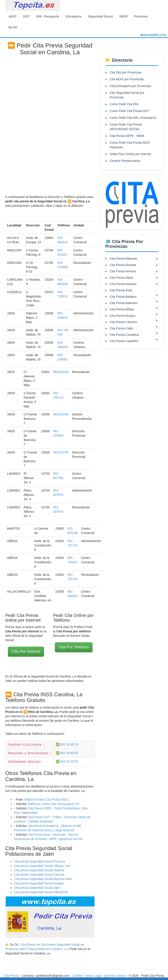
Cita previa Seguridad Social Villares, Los (42, 866)
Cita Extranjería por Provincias (130, 86)
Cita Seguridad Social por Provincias (127, 95)
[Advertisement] (50, 124)
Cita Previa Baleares (124, 303)
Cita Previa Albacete (124, 259)
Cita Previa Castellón (124, 341)
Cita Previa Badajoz (123, 297)
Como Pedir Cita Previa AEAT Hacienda (130, 145)
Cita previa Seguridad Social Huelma (39, 870)
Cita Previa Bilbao (122, 309)
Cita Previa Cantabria (124, 335)
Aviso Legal (93, 976)
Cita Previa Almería (123, 271)
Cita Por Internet (26, 651)
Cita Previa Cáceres (123, 322)
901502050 (61, 414)
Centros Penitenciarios (125, 161)
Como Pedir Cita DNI (124, 104)
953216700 (61, 452)
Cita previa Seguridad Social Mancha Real (43, 879)
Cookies (78, 976)
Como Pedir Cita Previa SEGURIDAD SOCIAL (126, 127)
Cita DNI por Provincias (126, 72)
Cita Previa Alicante (123, 265)
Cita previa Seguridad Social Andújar (39, 883)
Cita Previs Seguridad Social (60, 945)
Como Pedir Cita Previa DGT (129, 111)
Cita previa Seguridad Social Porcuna (39, 861)
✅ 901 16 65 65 (67, 753)
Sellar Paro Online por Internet (130, 154)
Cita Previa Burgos (123, 316)
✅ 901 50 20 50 (67, 761)
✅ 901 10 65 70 (67, 744)
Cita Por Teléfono (74, 647)
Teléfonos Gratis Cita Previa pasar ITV (54, 804)
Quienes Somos (115, 976)
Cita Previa (28, 945)
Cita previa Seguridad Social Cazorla (39, 875)
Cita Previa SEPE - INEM (127, 136)
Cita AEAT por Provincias (127, 79)
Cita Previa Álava (122, 278)
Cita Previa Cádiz (122, 328)
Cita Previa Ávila (121, 290)
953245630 (61, 372)
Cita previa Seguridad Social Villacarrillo (41, 892)
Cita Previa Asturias (123, 284)
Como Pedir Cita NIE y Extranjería (133, 118)
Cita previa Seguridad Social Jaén (37, 888)
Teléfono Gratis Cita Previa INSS (46, 800)
